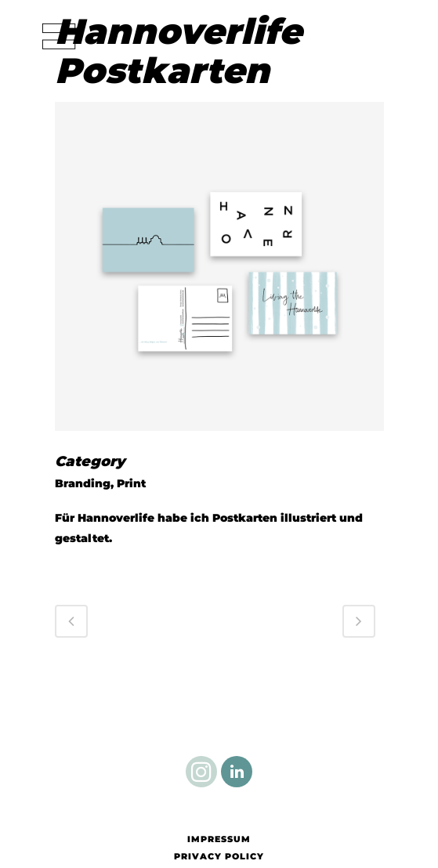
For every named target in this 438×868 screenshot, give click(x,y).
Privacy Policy (219, 856)
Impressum (219, 839)
